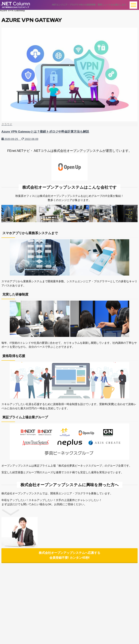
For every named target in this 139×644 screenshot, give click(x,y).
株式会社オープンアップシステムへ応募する (69, 556)
